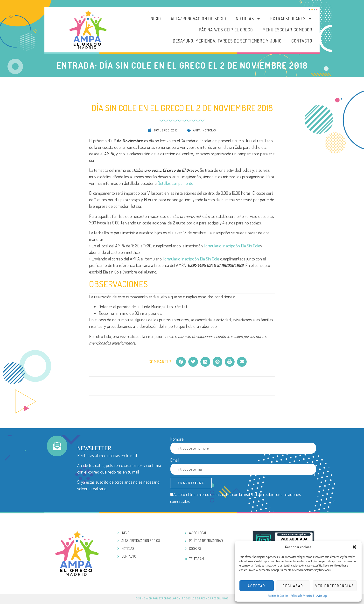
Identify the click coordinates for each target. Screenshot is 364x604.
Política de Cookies (278, 596)
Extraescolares (291, 19)
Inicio (155, 19)
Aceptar (257, 586)
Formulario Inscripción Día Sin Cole (232, 246)
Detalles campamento (175, 183)
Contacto (302, 41)
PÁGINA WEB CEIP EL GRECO (226, 30)
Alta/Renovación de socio (198, 19)
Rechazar (293, 586)
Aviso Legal (322, 596)
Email (175, 460)
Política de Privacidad (302, 596)
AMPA (197, 130)
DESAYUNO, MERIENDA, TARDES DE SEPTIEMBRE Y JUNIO (227, 41)
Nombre (177, 439)
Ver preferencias (335, 586)
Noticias (248, 19)
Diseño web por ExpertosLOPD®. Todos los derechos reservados (182, 599)
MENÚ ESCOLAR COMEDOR (287, 30)
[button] (354, 547)
